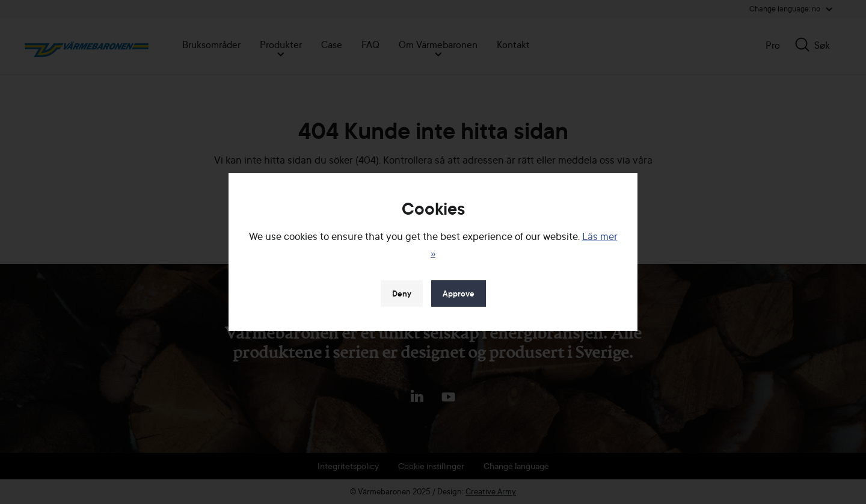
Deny (402, 293)
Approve (459, 293)
